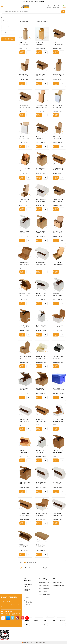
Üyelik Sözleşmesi (44, 586)
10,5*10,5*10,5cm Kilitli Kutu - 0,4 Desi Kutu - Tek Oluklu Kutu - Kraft (42, 232)
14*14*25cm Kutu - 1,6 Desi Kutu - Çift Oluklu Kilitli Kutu (25, 483)
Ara (63, 12)
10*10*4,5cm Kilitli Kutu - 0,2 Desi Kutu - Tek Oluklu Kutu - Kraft (58, 201)
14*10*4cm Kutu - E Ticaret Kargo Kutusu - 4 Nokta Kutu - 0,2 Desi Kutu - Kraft (25, 452)
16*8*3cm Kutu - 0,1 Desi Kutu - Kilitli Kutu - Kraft (24, 546)
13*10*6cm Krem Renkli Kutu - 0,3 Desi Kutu (41, 358)
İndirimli (6, 27)
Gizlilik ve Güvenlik (44, 595)
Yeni (5, 32)
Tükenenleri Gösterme (41, 21)
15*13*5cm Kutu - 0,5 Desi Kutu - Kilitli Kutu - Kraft (24, 514)
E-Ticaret (28, 642)
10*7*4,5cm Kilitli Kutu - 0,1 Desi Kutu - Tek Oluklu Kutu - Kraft (25, 201)
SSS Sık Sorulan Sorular (28, 590)
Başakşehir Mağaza (59, 586)
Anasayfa (4, 17)
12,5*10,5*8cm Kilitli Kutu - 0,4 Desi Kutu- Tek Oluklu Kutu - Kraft (25, 358)
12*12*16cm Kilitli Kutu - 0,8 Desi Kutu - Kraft (24, 326)
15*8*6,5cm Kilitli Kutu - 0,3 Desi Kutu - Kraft (41, 483)
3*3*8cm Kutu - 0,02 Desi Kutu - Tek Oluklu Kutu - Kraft (25, 44)
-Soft (24, 642)
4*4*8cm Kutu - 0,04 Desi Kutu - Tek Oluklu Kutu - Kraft (41, 44)
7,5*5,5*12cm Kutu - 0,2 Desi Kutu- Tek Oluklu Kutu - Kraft (42, 106)
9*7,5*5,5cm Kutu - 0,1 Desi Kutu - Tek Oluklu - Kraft (25, 169)
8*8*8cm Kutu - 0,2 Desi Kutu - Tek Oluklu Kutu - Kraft (58, 138)
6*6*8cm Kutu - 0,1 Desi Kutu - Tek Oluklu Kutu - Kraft (59, 75)
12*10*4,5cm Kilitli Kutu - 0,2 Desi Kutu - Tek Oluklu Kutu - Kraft (25, 295)
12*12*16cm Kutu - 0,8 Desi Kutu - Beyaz (42, 326)
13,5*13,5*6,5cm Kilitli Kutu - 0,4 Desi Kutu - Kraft (41, 389)
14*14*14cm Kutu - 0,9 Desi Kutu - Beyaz (42, 452)
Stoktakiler (6, 21)
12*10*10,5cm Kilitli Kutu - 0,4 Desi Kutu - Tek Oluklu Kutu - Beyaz (58, 295)
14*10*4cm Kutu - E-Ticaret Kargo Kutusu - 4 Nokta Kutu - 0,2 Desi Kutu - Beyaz (58, 420)
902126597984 (30, 607)
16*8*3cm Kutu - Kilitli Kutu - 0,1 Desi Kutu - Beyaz (58, 514)
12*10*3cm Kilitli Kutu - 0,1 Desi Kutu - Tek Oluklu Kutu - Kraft (58, 263)
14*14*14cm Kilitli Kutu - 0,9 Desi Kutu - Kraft (58, 452)
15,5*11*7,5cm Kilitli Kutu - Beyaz (42, 514)
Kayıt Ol (17, 605)
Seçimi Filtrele (8, 39)
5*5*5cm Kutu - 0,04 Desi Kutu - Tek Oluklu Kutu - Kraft (25, 75)
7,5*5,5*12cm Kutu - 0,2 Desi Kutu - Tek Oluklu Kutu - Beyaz (59, 106)
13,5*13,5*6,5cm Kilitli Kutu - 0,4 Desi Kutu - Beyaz (25, 389)
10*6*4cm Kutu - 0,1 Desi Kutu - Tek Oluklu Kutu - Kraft (59, 169)
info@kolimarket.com (32, 610)
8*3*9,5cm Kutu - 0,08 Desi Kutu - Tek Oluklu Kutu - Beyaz (25, 138)
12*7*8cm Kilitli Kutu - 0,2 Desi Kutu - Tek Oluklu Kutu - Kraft (58, 232)
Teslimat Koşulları (44, 583)
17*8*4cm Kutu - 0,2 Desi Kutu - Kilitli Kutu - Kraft (41, 546)
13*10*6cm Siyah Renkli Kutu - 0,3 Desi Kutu (58, 358)
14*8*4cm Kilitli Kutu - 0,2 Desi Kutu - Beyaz (24, 420)
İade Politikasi (43, 592)
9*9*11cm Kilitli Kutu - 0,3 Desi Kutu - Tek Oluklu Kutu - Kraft (41, 169)
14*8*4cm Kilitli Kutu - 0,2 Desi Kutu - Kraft (41, 420)
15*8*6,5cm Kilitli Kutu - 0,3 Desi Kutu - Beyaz (58, 483)
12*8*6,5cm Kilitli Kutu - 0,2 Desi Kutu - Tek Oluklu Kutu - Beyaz (41, 263)
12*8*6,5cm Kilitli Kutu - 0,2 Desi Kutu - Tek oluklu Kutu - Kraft (25, 263)
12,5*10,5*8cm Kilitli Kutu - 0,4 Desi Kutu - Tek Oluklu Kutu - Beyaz (59, 326)
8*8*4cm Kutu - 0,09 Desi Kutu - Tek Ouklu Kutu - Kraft (41, 138)
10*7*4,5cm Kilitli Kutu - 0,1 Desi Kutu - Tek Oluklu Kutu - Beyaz (41, 201)
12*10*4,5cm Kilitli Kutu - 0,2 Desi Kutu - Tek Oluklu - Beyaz (42, 295)
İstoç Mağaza (57, 583)
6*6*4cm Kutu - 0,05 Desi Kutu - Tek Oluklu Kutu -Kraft (41, 75)
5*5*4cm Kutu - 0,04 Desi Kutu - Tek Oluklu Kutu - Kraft (58, 44)
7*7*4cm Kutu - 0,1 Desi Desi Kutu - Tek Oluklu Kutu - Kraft (25, 106)
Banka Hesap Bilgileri (28, 585)
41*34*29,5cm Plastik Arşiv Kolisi (58, 389)
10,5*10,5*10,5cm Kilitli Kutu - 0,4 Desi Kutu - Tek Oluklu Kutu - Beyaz (24, 232)
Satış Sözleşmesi (44, 589)
